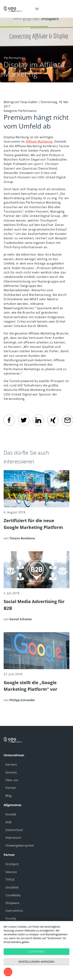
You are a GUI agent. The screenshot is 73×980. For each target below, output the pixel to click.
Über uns (12, 780)
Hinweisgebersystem (20, 845)
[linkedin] (38, 420)
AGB (8, 822)
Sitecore (11, 872)
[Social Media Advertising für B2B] (36, 586)
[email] (68, 420)
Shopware (12, 903)
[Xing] (53, 420)
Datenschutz (14, 830)
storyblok (12, 887)
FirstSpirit (12, 864)
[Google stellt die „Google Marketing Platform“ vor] (36, 667)
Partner (11, 788)
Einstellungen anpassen (36, 962)
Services (11, 772)
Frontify (11, 918)
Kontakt (11, 814)
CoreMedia (13, 895)
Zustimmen (37, 951)
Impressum (13, 838)
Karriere (11, 765)
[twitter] (24, 420)
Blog (8, 796)
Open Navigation (37, 9)
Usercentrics (14, 911)
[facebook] (9, 420)
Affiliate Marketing (39, 142)
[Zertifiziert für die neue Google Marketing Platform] (36, 505)
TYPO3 (10, 880)
